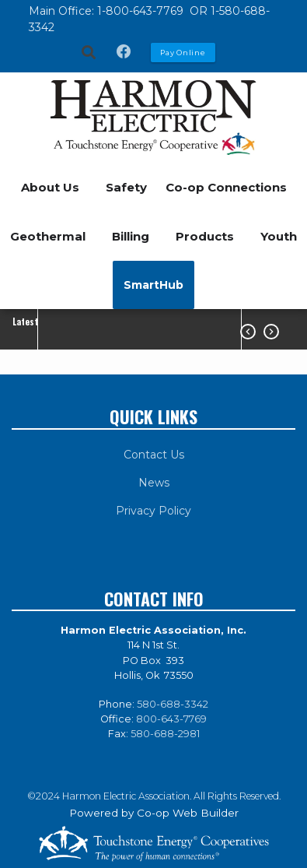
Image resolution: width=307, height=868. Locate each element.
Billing (131, 236)
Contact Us (154, 455)
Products (205, 236)
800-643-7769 (171, 719)
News (154, 483)
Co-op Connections (226, 187)
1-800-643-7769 (142, 11)
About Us (50, 187)
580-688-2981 (165, 734)
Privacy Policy (153, 511)
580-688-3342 (173, 704)
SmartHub (153, 285)
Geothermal (48, 236)
